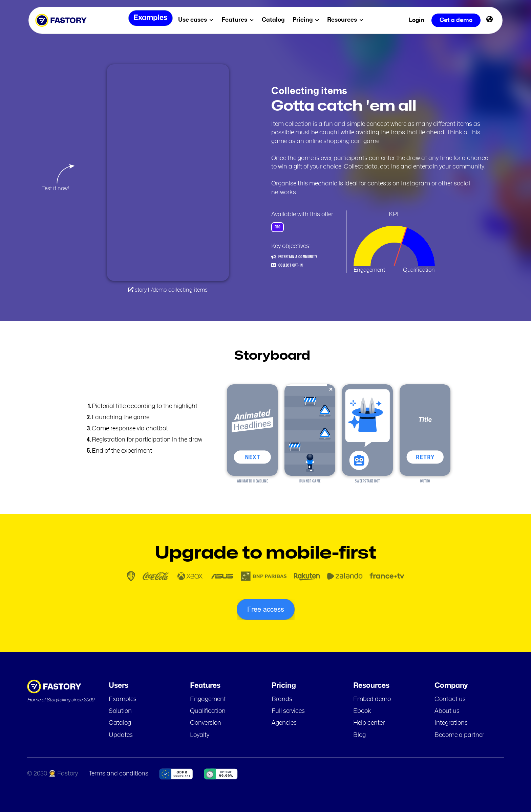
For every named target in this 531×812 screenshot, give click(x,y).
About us (447, 711)
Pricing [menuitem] (308, 20)
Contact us (450, 699)
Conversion (206, 723)
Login (417, 20)
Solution (120, 711)
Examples (123, 699)
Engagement (208, 699)
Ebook (362, 711)
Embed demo (372, 699)
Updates (121, 735)
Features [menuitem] (240, 20)
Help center (369, 723)
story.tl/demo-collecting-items (168, 290)
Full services (288, 711)
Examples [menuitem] (148, 20)
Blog (359, 735)
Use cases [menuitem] (198, 20)
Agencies (284, 723)
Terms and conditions (119, 774)
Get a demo (456, 20)
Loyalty (200, 735)
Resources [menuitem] (348, 20)
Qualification (208, 711)
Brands (282, 699)
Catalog (120, 723)
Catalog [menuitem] (275, 20)
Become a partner (459, 735)
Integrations (451, 723)
